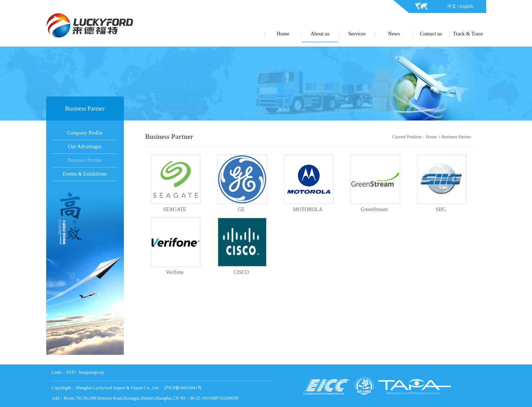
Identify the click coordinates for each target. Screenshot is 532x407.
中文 (452, 6)
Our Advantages (85, 147)
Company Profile (85, 133)
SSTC (72, 372)
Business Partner (85, 160)
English (466, 6)
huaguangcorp (92, 372)
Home (431, 137)
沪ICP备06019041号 (183, 388)
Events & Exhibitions (85, 174)
